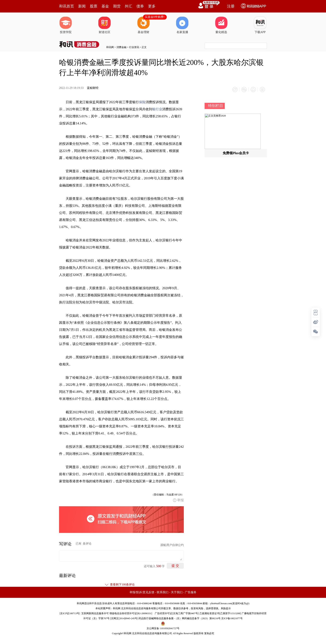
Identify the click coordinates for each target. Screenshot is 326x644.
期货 (117, 6)
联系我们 (163, 592)
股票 (94, 6)
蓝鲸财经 (93, 88)
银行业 (157, 109)
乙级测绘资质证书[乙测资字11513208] (220, 613)
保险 (142, 102)
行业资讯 (134, 47)
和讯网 (110, 47)
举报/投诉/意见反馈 (142, 592)
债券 (140, 6)
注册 (231, 6)
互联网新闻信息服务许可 (95, 613)
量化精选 (221, 25)
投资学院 (66, 25)
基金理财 (143, 25)
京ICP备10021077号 (232, 618)
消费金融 (121, 47)
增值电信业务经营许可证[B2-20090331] (131, 613)
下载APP (260, 25)
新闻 (82, 6)
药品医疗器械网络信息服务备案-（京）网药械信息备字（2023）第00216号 (180, 618)
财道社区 (105, 25)
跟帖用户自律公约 (172, 545)
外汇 (128, 6)
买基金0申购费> (155, 17)
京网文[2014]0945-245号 (124, 618)
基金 (105, 6)
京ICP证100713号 (70, 613)
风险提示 (226, 608)
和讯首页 (67, 6)
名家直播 (182, 25)
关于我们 (177, 592)
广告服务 (191, 592)
